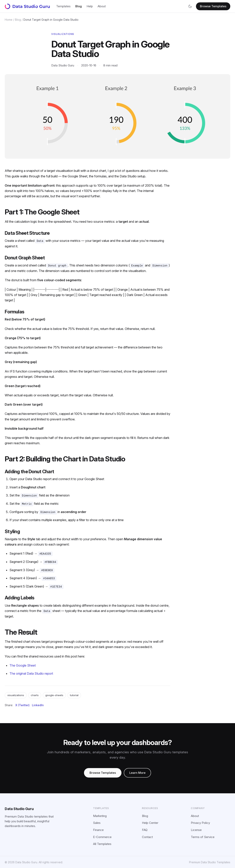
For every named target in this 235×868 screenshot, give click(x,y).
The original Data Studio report (31, 673)
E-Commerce (102, 837)
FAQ (145, 829)
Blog (79, 6)
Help (90, 6)
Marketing (100, 815)
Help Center (150, 823)
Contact (147, 837)
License (196, 829)
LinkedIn (38, 705)
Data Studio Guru (19, 808)
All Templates (102, 843)
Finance (98, 829)
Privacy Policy (200, 823)
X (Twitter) (22, 705)
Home (9, 20)
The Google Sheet (23, 665)
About (102, 6)
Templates (63, 6)
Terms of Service (203, 837)
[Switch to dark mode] (190, 6)
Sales (97, 823)
